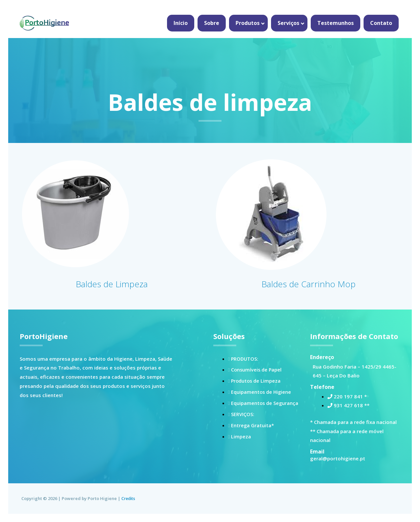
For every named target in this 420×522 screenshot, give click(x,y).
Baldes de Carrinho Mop (309, 283)
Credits (129, 498)
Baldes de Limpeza (112, 283)
